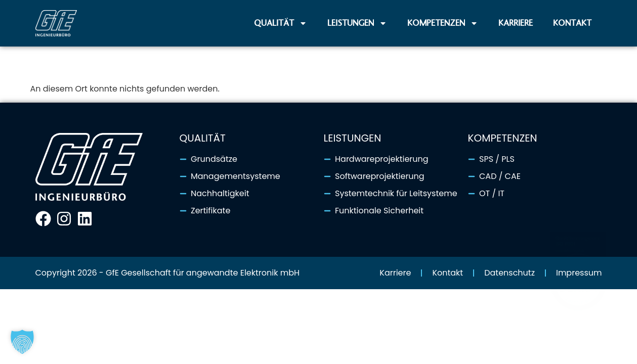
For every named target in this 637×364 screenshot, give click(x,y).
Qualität (281, 23)
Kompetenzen (443, 23)
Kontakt (572, 23)
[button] (22, 342)
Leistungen (357, 23)
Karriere (516, 23)
